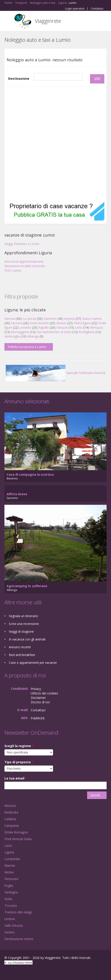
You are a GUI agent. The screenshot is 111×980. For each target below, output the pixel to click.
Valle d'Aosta (14, 925)
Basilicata (11, 812)
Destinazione (19, 79)
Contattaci (97, 9)
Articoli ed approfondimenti (24, 261)
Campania (12, 826)
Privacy (36, 689)
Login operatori (75, 9)
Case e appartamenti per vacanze (33, 663)
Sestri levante (39, 323)
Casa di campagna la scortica (30, 474)
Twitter (26, 972)
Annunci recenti (20, 647)
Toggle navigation (8, 21)
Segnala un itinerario (23, 616)
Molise (9, 872)
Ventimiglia (13, 336)
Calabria (10, 819)
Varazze (62, 327)
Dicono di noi (40, 702)
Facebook (6, 972)
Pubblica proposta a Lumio (27, 347)
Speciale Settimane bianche (56, 373)
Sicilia (8, 899)
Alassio (61, 323)
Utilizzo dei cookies (44, 693)
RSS (36, 972)
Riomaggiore (20, 332)
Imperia (69, 319)
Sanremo (50, 319)
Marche (10, 866)
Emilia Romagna (16, 832)
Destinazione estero (19, 939)
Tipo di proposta (19, 762)
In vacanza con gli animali (27, 639)
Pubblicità (38, 718)
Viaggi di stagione (21, 631)
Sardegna (11, 892)
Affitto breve (17, 494)
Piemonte (11, 879)
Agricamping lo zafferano (27, 586)
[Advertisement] (52, 144)
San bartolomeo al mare (54, 332)
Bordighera (87, 332)
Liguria (9, 852)
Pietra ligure (82, 323)
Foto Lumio (13, 270)
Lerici (79, 327)
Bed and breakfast (22, 655)
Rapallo (44, 327)
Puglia (9, 886)
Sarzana (17, 323)
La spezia (30, 319)
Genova (10, 319)
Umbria (10, 919)
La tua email (16, 778)
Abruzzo (10, 806)
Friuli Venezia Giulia (18, 839)
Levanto (25, 327)
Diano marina (92, 319)
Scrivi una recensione (24, 624)
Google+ (15, 972)
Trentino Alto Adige (18, 912)
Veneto (10, 932)
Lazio (8, 846)
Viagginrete (48, 21)
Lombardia (12, 859)
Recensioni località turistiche (25, 266)
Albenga (33, 336)
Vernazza (96, 327)
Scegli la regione (19, 746)
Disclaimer (38, 698)
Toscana (11, 905)
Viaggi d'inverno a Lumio (22, 244)
